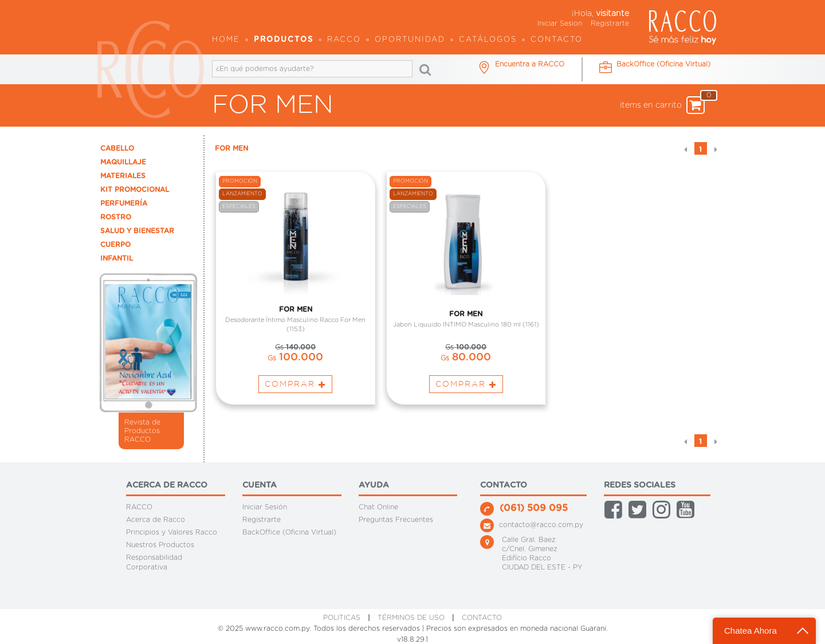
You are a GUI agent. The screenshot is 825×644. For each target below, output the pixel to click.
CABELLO (117, 148)
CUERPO (115, 245)
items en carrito (662, 105)
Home (226, 40)
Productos (284, 40)
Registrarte (610, 23)
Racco (344, 40)
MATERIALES (123, 176)
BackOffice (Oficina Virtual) (289, 532)
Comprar (295, 386)
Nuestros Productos (160, 545)
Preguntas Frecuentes (396, 520)
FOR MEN (231, 148)
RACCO (139, 507)
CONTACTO (482, 618)
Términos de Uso (411, 618)
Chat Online (378, 507)
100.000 (295, 359)
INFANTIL (117, 258)
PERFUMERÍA (124, 203)
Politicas (342, 618)
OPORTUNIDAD (410, 40)
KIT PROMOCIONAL (135, 190)
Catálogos (488, 40)
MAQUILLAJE (123, 162)
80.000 (466, 359)
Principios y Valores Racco (172, 532)
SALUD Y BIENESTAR (137, 231)
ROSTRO (116, 217)
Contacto (557, 40)
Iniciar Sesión (265, 507)
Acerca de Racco (156, 520)
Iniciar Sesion (560, 23)
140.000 (295, 349)
